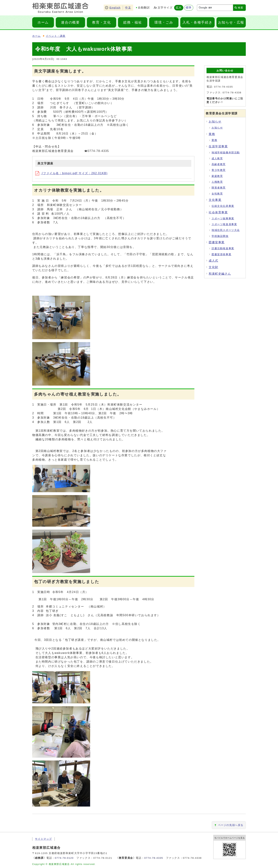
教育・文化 (101, 22)
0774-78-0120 (64, 858)
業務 (212, 134)
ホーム (43, 22)
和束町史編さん (220, 274)
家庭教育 (217, 176)
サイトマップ (43, 839)
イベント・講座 (56, 36)
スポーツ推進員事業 (224, 224)
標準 (189, 8)
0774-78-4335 (154, 858)
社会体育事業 (218, 212)
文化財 (213, 267)
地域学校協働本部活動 (226, 153)
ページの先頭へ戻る (231, 825)
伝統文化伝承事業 (223, 206)
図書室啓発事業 (221, 254)
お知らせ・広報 (231, 22)
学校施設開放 (220, 236)
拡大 (179, 8)
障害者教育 (219, 188)
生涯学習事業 (218, 146)
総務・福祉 (133, 22)
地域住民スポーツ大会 (226, 230)
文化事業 (215, 200)
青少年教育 (219, 170)
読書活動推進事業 (223, 248)
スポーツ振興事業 (223, 219)
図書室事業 (217, 242)
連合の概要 (70, 22)
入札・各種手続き (197, 22)
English (115, 8)
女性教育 (217, 194)
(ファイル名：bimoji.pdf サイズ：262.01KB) (71, 173)
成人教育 (217, 159)
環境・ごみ (164, 22)
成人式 (213, 261)
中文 (128, 8)
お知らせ (215, 122)
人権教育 (217, 182)
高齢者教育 (219, 164)
